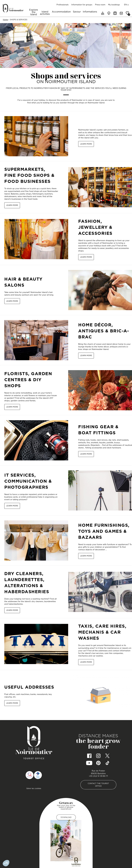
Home (5, 20)
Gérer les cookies (34, 788)
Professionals (62, 5)
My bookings (114, 5)
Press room (100, 5)
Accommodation (61, 12)
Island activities (45, 13)
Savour (77, 12)
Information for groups (82, 5)
